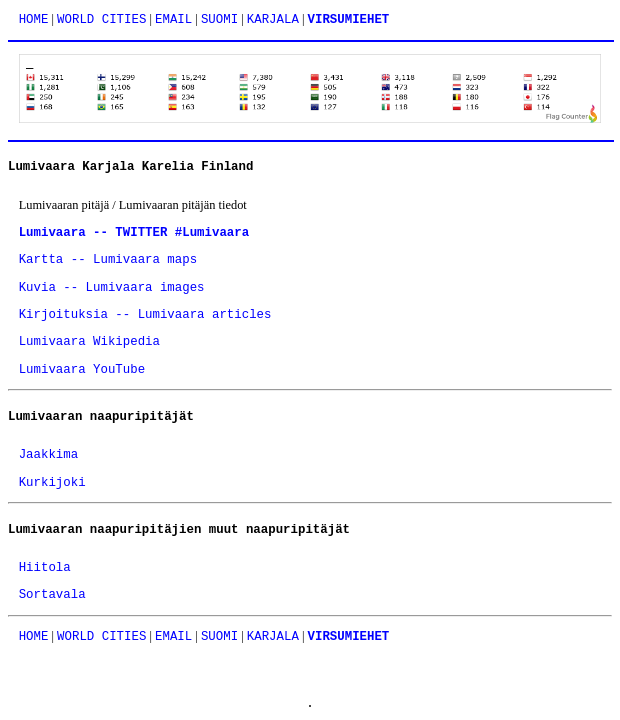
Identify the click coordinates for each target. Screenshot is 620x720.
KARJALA (273, 20)
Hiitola (45, 568)
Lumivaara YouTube (82, 370)
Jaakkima (49, 455)
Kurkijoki (52, 483)
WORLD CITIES (101, 20)
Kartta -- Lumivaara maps (108, 260)
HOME (34, 20)
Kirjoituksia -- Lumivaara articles (145, 315)
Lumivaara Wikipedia (89, 342)
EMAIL (173, 20)
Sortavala (52, 595)
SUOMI (219, 20)
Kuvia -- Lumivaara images (112, 288)
